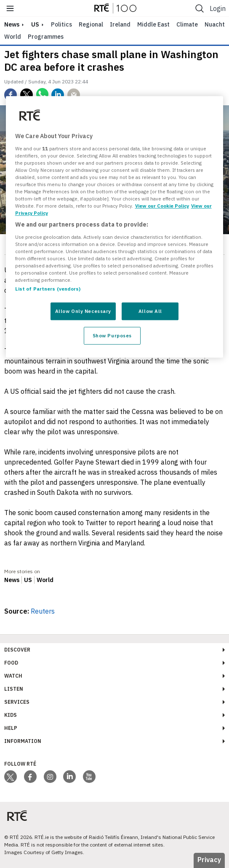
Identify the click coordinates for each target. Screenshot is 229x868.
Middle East (153, 24)
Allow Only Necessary (83, 311)
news (12, 24)
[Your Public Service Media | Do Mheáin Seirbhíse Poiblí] (17, 816)
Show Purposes (112, 336)
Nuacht (215, 24)
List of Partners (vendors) (48, 289)
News (12, 580)
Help (11, 728)
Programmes (46, 37)
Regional (91, 24)
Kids (11, 715)
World (13, 37)
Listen (14, 689)
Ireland (120, 24)
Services (17, 702)
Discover (17, 650)
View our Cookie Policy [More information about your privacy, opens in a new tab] (162, 206)
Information (23, 741)
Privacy (209, 860)
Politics (61, 24)
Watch (13, 676)
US (35, 24)
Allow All (150, 311)
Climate (187, 24)
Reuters (43, 611)
